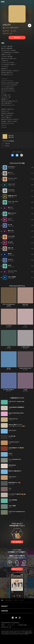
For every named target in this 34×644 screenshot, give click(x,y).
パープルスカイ (9, 326)
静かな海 (9, 368)
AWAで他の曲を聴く (17, 542)
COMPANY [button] (5, 611)
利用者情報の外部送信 (23, 625)
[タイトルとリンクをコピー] (22, 155)
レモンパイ (11, 136)
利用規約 (3, 625)
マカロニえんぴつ (14, 28)
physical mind (25, 304)
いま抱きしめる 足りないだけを (25, 368)
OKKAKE (7, 146)
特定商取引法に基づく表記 (6, 627)
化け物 (9, 347)
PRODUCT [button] (4, 606)
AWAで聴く (17, 38)
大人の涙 (25, 390)
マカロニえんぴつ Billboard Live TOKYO (9, 305)
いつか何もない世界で (25, 347)
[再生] (30, 25)
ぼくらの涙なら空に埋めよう (9, 390)
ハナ (25, 326)
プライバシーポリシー (11, 625)
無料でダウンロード (17, 569)
